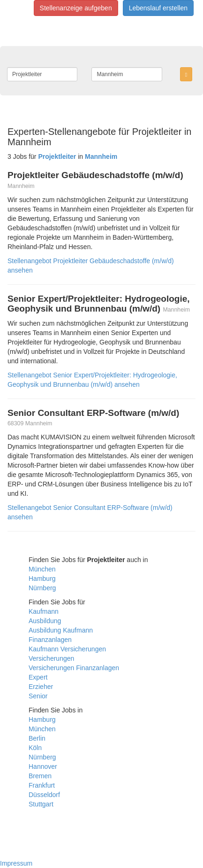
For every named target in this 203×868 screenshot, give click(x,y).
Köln (35, 748)
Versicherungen (51, 658)
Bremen (40, 776)
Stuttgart (41, 804)
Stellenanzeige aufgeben (76, 8)
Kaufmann (44, 611)
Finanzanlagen (50, 640)
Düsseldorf (44, 795)
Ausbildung (45, 621)
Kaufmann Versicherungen (67, 649)
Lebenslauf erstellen (158, 8)
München (42, 569)
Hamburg (42, 579)
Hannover (43, 766)
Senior (38, 696)
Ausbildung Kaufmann (61, 630)
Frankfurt (42, 785)
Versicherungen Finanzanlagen (74, 668)
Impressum (16, 863)
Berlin (37, 738)
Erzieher (41, 687)
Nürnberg (42, 588)
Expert (38, 677)
